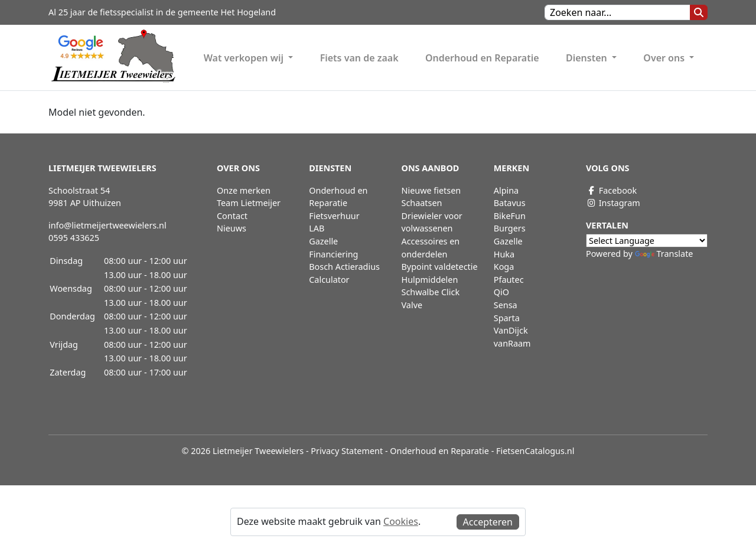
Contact (232, 216)
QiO (501, 292)
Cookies (401, 521)
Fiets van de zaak (359, 58)
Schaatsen (422, 203)
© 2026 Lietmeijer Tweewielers (243, 451)
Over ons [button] (665, 58)
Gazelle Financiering (333, 248)
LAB (317, 228)
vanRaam (512, 343)
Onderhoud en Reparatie (482, 58)
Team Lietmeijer (249, 203)
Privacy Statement (347, 451)
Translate (664, 254)
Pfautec (509, 280)
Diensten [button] (588, 58)
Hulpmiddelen (430, 280)
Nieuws (232, 228)
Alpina (506, 190)
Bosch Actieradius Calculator (344, 273)
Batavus (510, 203)
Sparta (507, 318)
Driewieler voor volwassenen (432, 222)
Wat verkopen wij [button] (245, 58)
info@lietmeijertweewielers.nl (107, 225)
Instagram (613, 203)
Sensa (506, 305)
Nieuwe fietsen (431, 190)
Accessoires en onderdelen (431, 248)
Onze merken (244, 190)
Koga (504, 267)
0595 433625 (74, 238)
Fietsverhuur (334, 216)
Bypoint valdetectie (440, 267)
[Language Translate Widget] (647, 241)
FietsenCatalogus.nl (535, 451)
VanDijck (511, 330)
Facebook (611, 190)
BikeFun (510, 216)
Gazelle (508, 241)
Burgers (510, 228)
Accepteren (488, 522)
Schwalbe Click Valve (431, 298)
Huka (504, 254)
